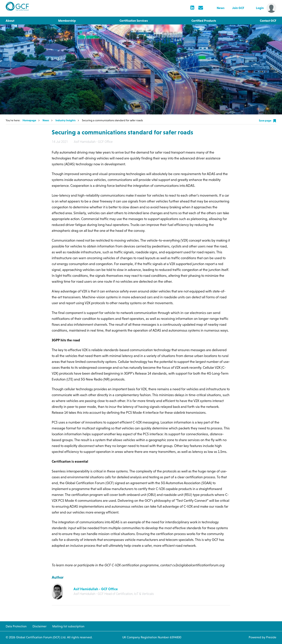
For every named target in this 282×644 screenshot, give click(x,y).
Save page (268, 121)
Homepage (29, 120)
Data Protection (16, 626)
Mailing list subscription (68, 626)
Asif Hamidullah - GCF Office (96, 589)
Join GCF (238, 8)
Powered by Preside (263, 637)
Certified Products (204, 21)
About (10, 21)
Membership (67, 21)
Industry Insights (65, 120)
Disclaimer (39, 626)
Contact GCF (268, 21)
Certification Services (134, 21)
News (221, 8)
